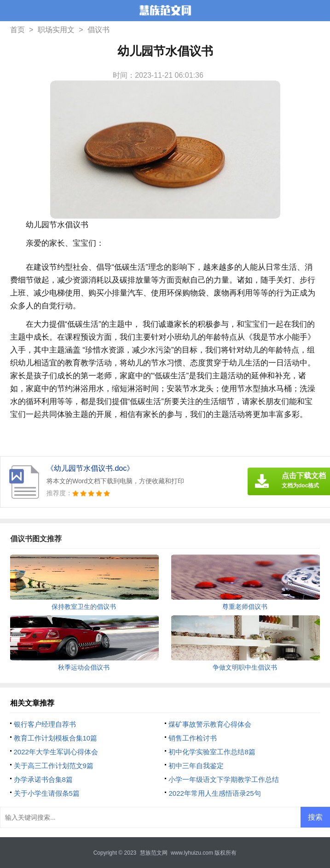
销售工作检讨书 (193, 738)
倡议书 (98, 30)
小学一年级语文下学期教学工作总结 (224, 779)
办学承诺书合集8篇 (43, 779)
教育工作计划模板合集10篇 (56, 738)
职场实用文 (56, 30)
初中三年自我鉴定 (196, 766)
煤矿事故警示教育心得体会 (210, 724)
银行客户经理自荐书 (45, 724)
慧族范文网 (154, 853)
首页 (17, 30)
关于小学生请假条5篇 (47, 793)
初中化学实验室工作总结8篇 (212, 752)
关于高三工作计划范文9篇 (54, 766)
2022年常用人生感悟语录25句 (214, 793)
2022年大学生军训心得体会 (56, 752)
